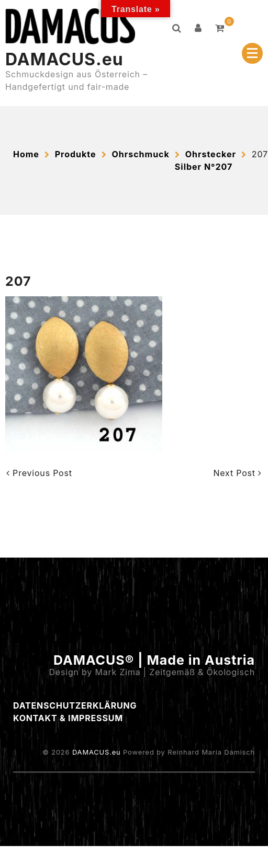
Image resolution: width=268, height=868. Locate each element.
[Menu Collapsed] (252, 53)
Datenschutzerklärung (75, 705)
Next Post (237, 473)
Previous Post (39, 473)
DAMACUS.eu (64, 59)
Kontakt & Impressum (68, 718)
